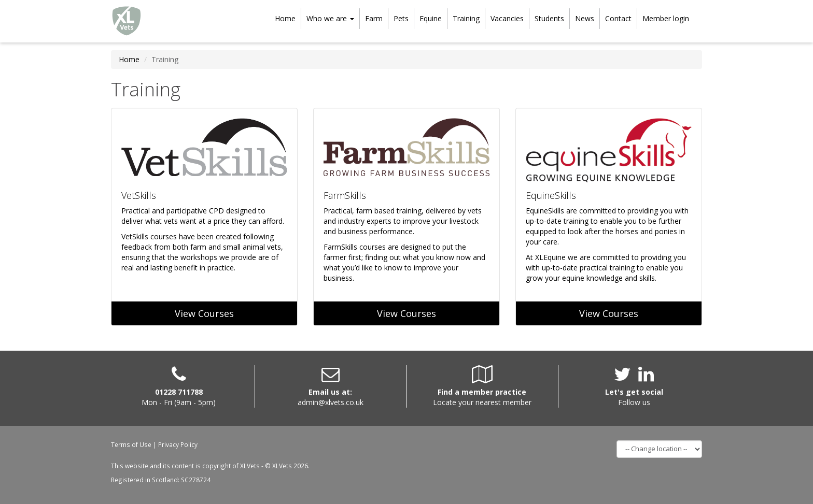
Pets (401, 18)
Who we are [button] (330, 18)
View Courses (204, 313)
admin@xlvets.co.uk (331, 402)
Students (549, 18)
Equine (431, 18)
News (585, 18)
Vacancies (507, 18)
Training (466, 18)
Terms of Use (131, 444)
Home (285, 18)
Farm (374, 18)
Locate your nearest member (482, 402)
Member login (666, 18)
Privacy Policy (178, 444)
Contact (618, 18)
